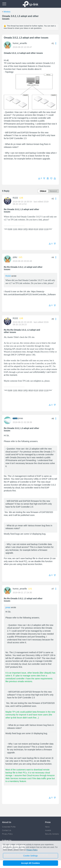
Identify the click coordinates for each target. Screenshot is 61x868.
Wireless (7, 12)
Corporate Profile (9, 827)
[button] (55, 178)
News (47, 827)
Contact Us (7, 830)
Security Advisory (52, 834)
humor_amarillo (20, 43)
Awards (48, 830)
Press (48, 822)
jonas (20, 418)
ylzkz (15, 257)
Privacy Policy (7, 834)
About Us (7, 822)
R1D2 (15, 198)
